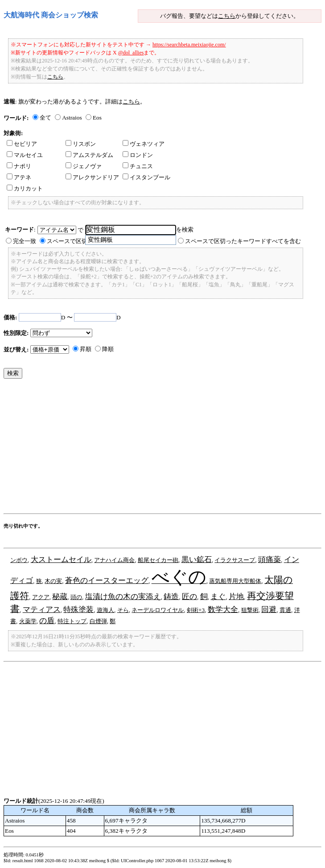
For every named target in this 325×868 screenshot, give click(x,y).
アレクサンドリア (92, 177)
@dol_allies (131, 53)
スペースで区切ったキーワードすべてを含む (243, 241)
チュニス (138, 166)
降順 (108, 349)
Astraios (72, 118)
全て (45, 118)
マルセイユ (25, 155)
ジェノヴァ (84, 166)
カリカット (25, 188)
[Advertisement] (164, 448)
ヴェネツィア (144, 144)
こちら (227, 16)
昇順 (86, 349)
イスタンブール (146, 177)
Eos (97, 118)
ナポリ (19, 166)
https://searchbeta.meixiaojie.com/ (189, 45)
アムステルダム (89, 155)
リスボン (81, 144)
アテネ (19, 177)
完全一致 (25, 241)
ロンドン (138, 155)
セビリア (22, 144)
